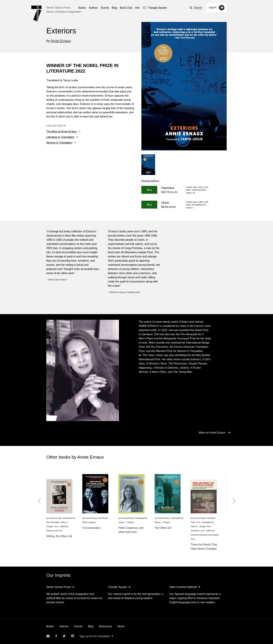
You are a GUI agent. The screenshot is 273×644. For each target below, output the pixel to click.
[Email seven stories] (48, 636)
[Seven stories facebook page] (56, 636)
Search (198, 8)
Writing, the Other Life (59, 536)
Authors (64, 626)
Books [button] (82, 8)
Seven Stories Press (58, 8)
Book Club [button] (126, 8)
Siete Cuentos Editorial (183, 587)
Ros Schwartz (53, 522)
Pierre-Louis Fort (54, 531)
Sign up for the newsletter (95, 636)
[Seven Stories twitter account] (64, 636)
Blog (91, 626)
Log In (212, 7)
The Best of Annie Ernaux (61, 131)
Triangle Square (117, 587)
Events (78, 626)
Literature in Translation (60, 137)
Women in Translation (59, 143)
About (121, 626)
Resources (105, 626)
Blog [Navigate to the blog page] (114, 8)
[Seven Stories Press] (36, 13)
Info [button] (137, 8)
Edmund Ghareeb (199, 535)
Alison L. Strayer (126, 522)
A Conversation (91, 528)
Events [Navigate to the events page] (105, 8)
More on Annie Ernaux (212, 433)
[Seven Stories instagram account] (73, 636)
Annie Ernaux (61, 41)
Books (50, 626)
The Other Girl (163, 528)
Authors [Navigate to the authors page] (93, 8)
